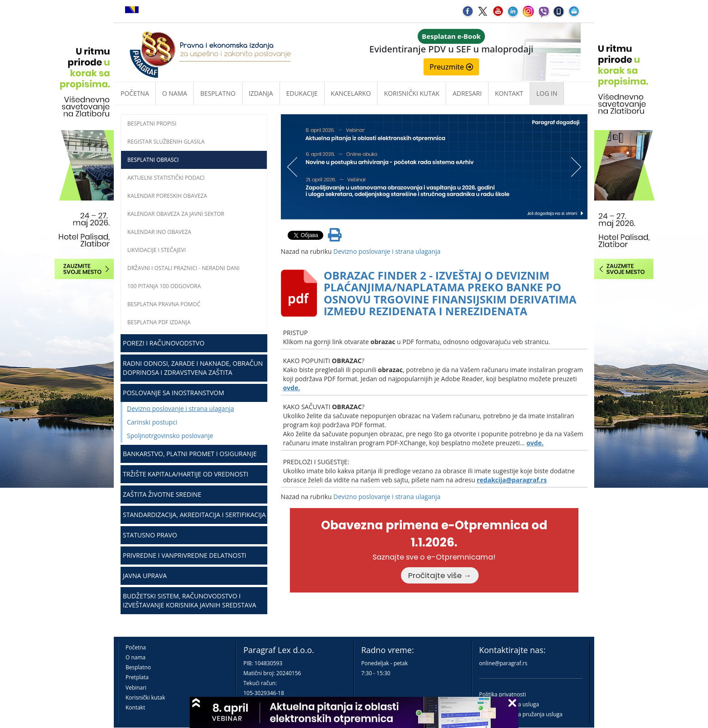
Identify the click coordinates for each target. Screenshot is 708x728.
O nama (175, 93)
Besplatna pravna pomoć (164, 304)
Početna (135, 93)
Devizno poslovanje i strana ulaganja (180, 408)
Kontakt (135, 707)
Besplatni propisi (152, 124)
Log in (547, 93)
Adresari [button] (467, 93)
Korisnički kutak (145, 698)
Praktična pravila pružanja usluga (521, 714)
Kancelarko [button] (351, 93)
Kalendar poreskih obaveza (167, 196)
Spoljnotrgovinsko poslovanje (170, 436)
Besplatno (218, 93)
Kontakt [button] (509, 93)
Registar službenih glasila (166, 142)
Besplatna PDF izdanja (159, 322)
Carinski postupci (152, 422)
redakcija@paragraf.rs (512, 480)
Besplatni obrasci (153, 160)
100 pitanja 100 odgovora (164, 286)
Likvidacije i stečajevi (157, 250)
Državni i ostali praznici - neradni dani (184, 268)
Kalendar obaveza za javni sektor (176, 214)
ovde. (292, 388)
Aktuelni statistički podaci (166, 178)
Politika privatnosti (503, 694)
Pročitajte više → (440, 575)
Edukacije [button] (302, 93)
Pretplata (137, 677)
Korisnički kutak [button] (412, 93)
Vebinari (136, 688)
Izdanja (261, 93)
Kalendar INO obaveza (159, 232)
